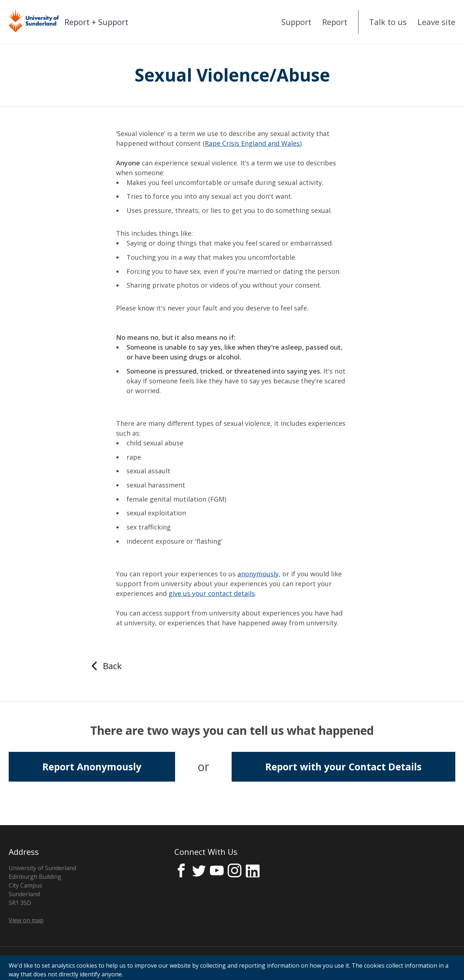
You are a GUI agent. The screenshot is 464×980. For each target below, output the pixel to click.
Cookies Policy (132, 963)
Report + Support (96, 22)
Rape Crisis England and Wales (252, 143)
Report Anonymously (92, 767)
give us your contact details (212, 593)
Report (335, 22)
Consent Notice (80, 963)
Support (296, 22)
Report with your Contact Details (343, 767)
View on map (26, 920)
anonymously (258, 574)
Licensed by (414, 963)
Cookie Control (184, 963)
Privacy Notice (28, 963)
